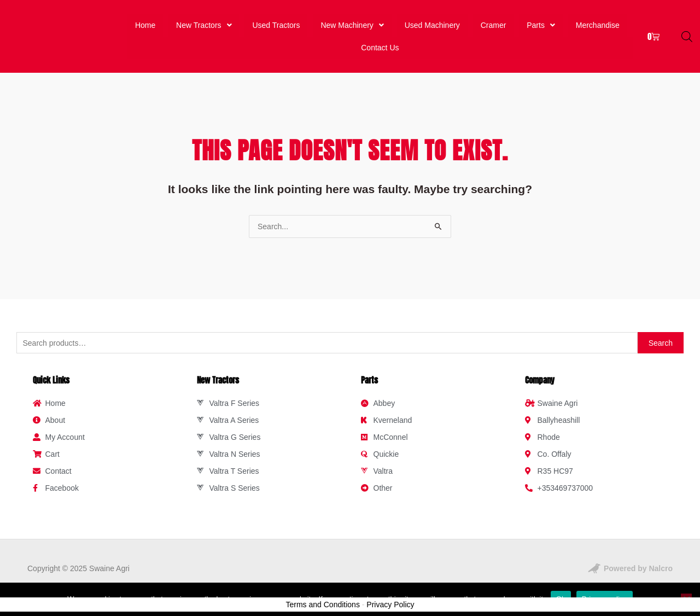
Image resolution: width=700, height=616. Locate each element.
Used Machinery (433, 22)
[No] (686, 599)
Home (145, 22)
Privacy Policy (390, 592)
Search (661, 330)
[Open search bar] (687, 30)
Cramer (494, 22)
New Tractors (203, 22)
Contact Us (380, 38)
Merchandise (597, 22)
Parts (541, 22)
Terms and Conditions (323, 592)
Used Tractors (275, 22)
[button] (202, 22)
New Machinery (352, 22)
